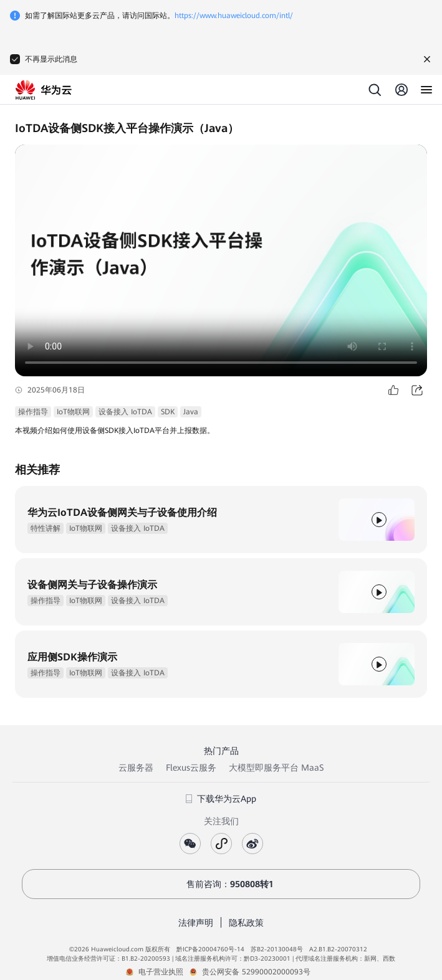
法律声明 (196, 923)
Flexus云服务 (191, 768)
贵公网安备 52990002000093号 (256, 972)
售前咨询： (221, 884)
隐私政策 (246, 923)
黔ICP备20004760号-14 (210, 949)
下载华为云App (221, 799)
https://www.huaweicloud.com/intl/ (234, 16)
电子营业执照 (161, 972)
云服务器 (136, 768)
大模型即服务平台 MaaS (276, 768)
